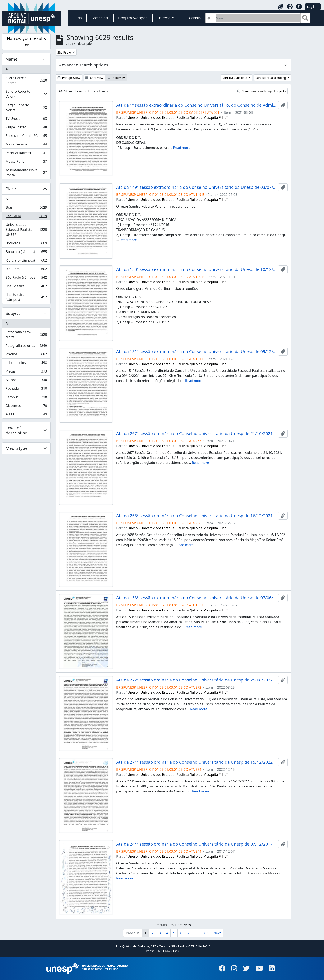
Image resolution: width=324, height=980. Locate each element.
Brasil (26, 208)
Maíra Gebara (26, 145)
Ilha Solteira (26, 287)
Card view (94, 78)
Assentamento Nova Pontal (26, 172)
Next (217, 933)
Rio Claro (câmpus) (26, 261)
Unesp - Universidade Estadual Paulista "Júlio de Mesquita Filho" (178, 117)
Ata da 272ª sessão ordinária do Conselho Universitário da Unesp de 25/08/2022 (195, 680)
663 (205, 933)
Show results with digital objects (261, 91)
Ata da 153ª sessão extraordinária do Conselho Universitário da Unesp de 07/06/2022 (196, 598)
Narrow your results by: (26, 41)
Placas (26, 372)
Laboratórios (26, 364)
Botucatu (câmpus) (26, 253)
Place (11, 189)
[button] (281, 7)
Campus (26, 398)
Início (78, 18)
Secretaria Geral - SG (26, 137)
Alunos (26, 381)
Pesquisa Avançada (133, 18)
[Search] (258, 18)
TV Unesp (26, 119)
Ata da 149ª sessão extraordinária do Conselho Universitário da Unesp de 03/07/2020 (196, 187)
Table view (116, 78)
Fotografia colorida (26, 346)
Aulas (26, 415)
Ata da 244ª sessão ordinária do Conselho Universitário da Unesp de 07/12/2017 (195, 844)
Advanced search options (84, 65)
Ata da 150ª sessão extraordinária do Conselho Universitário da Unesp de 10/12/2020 (196, 269)
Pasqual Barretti (26, 154)
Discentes (26, 406)
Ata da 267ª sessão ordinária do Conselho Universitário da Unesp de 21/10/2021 (195, 434)
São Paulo (26, 217)
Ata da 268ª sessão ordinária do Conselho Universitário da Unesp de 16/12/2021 (195, 516)
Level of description (17, 430)
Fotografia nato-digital (26, 334)
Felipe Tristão (26, 128)
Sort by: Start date (235, 78)
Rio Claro (26, 270)
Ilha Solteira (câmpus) (26, 297)
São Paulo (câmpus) (26, 278)
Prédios (26, 355)
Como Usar (100, 18)
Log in (312, 7)
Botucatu (26, 244)
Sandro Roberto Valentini (26, 94)
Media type (17, 448)
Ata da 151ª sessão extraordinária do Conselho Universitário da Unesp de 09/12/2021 (196, 352)
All (8, 69)
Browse (165, 18)
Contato (195, 18)
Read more (182, 148)
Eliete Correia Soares (26, 80)
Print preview (69, 78)
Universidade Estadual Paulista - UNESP (26, 230)
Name (11, 59)
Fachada (26, 389)
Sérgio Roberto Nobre (26, 107)
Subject (13, 313)
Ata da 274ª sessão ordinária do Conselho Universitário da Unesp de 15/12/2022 (195, 762)
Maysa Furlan (26, 162)
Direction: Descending (271, 78)
